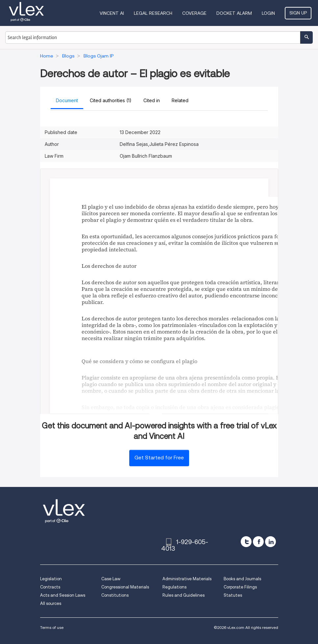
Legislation (51, 579)
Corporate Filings (240, 587)
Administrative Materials (187, 579)
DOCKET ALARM (234, 13)
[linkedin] (270, 542)
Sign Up (298, 13)
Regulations (174, 587)
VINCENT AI (112, 13)
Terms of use (52, 627)
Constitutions (115, 595)
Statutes (233, 595)
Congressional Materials (125, 587)
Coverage (194, 13)
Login (268, 13)
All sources (51, 603)
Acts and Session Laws (63, 595)
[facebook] (258, 542)
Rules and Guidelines (183, 595)
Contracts (50, 587)
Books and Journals (242, 579)
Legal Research (153, 13)
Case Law (111, 579)
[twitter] (246, 542)
